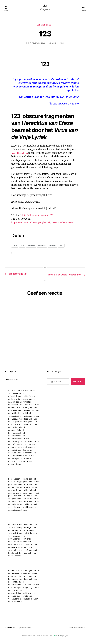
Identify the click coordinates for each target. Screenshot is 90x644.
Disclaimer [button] (11, 387)
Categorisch (13, 379)
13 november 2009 (37, 44)
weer (14, 154)
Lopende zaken (45, 26)
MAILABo (78, 389)
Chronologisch (56, 379)
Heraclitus (24, 154)
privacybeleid (26, 635)
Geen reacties (58, 44)
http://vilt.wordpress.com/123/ (39, 216)
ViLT (45, 6)
